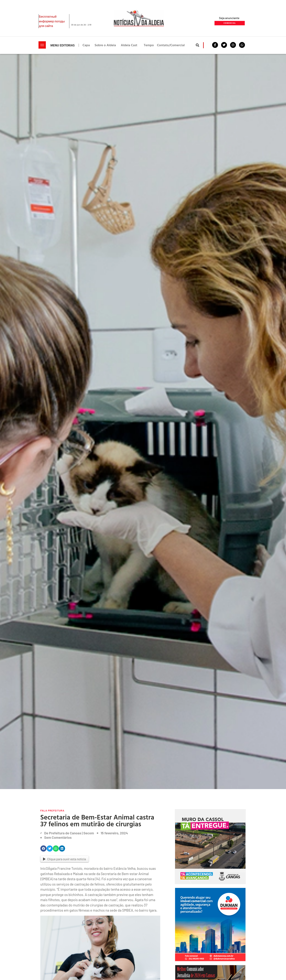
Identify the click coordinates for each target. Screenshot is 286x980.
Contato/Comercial (171, 45)
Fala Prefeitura (52, 810)
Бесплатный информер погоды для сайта (52, 21)
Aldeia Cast (129, 45)
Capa (86, 45)
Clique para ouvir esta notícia (65, 859)
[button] (198, 45)
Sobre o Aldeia (105, 45)
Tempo (149, 45)
